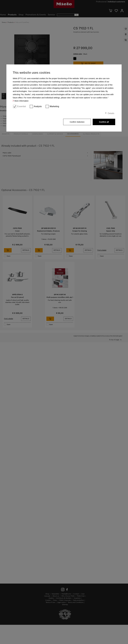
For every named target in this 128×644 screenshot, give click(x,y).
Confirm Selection (77, 122)
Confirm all (104, 122)
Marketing (54, 106)
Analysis (38, 106)
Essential (21, 106)
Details (111, 113)
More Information (21, 101)
